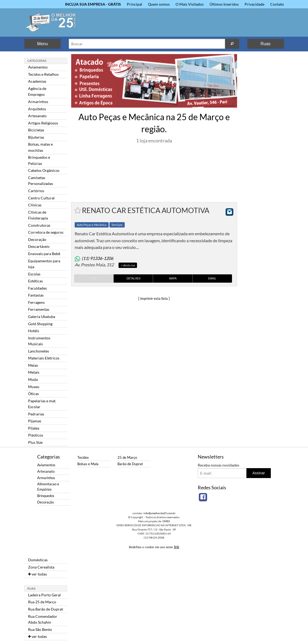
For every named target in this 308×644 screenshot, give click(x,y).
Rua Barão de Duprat (45, 609)
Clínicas (35, 205)
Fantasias (36, 295)
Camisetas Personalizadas (41, 181)
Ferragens (36, 302)
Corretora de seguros (46, 232)
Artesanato (37, 116)
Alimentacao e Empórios (48, 487)
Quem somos (159, 4)
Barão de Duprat (130, 464)
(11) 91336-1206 (97, 258)
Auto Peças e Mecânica (92, 225)
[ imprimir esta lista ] (154, 298)
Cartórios (36, 191)
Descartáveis (39, 246)
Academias (37, 81)
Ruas (265, 44)
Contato (277, 4)
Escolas (34, 274)
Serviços (117, 225)
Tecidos (83, 458)
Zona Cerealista (41, 567)
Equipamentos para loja (44, 264)
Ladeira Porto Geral (44, 595)
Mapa (173, 279)
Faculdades (37, 288)
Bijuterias (36, 137)
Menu (43, 44)
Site (94, 279)
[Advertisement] (189, 23)
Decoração (37, 239)
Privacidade (254, 4)
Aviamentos (38, 67)
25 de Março (127, 458)
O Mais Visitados (190, 4)
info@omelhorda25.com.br (159, 513)
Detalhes (134, 279)
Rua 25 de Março (42, 602)
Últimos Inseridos (224, 4)
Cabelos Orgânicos (44, 170)
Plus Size (35, 442)
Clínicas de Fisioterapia (38, 215)
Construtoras (39, 225)
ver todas (37, 574)
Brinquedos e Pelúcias (39, 160)
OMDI (166, 521)
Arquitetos (37, 109)
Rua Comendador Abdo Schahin (43, 619)
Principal (134, 4)
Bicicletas (36, 130)
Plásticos (36, 435)
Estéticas (35, 281)
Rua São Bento (40, 629)
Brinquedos (46, 496)
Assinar (259, 473)
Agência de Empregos (37, 91)
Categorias (37, 61)
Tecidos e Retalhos (43, 74)
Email (212, 279)
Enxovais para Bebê (44, 254)
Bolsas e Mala (88, 464)
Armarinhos (38, 102)
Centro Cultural (41, 198)
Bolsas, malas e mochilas (40, 147)
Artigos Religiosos (43, 123)
